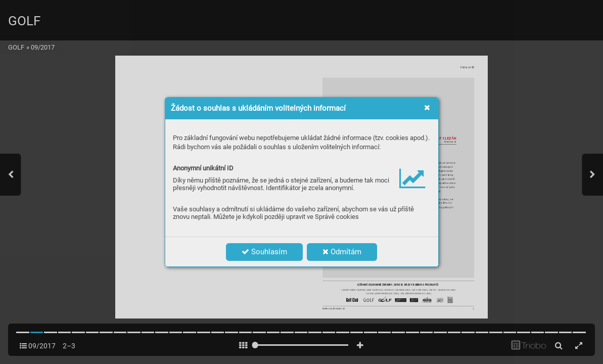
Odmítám (342, 252)
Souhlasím (264, 252)
